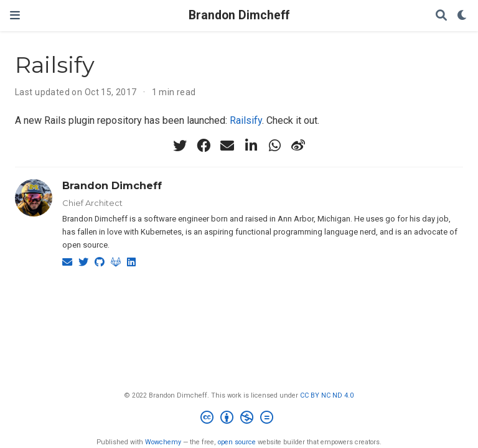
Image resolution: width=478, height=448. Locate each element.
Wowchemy (163, 442)
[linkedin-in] (251, 146)
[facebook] (204, 146)
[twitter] (180, 146)
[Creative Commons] (239, 419)
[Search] (441, 16)
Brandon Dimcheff (239, 15)
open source (237, 442)
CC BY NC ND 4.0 (327, 395)
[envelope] (227, 146)
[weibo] (298, 146)
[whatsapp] (274, 146)
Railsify (246, 120)
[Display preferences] (462, 16)
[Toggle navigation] (15, 15)
